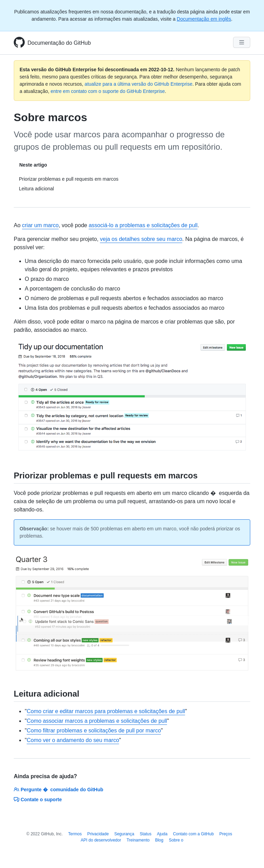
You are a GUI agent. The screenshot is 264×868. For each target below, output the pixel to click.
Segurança (124, 834)
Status (145, 834)
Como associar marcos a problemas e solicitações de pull (97, 721)
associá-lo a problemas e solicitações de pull (143, 225)
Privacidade (98, 834)
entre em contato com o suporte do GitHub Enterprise (108, 91)
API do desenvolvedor (101, 840)
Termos (75, 834)
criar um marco (40, 225)
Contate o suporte (38, 800)
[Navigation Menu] (242, 42)
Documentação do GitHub (59, 43)
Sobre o (176, 840)
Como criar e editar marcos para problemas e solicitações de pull (106, 711)
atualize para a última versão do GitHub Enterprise (139, 84)
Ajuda (162, 834)
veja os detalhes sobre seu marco (141, 239)
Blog (159, 840)
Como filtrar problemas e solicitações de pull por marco (94, 731)
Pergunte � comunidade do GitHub (58, 790)
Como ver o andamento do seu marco (73, 740)
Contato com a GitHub (193, 834)
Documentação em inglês (204, 19)
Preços (226, 834)
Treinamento (138, 840)
